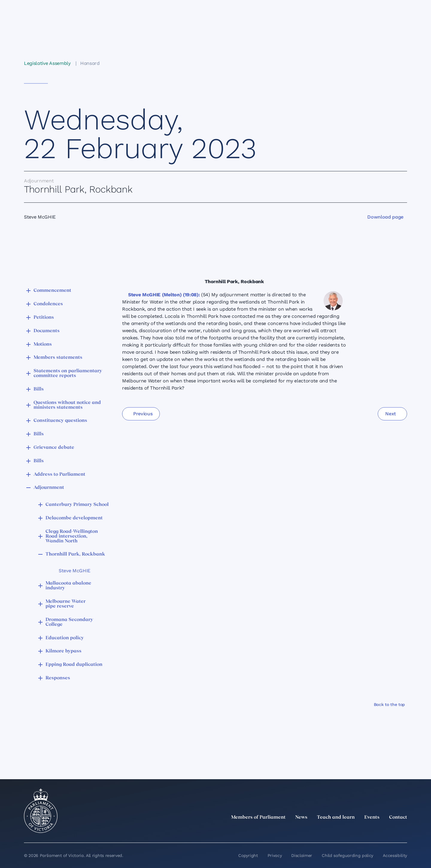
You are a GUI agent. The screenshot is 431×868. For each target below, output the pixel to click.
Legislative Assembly (47, 63)
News (301, 817)
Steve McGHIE (75, 571)
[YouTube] (390, 831)
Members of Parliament (258, 817)
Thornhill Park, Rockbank (75, 554)
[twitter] (338, 831)
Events (372, 817)
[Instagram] (364, 831)
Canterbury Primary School (77, 505)
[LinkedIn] (351, 831)
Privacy (275, 855)
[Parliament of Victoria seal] (41, 811)
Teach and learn (336, 817)
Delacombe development (74, 518)
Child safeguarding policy (347, 855)
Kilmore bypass (63, 651)
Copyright (248, 855)
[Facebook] (377, 831)
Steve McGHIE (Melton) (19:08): (164, 295)
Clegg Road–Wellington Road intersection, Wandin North (72, 536)
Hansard (90, 63)
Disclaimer (302, 855)
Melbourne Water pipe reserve (66, 604)
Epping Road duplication (74, 665)
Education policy (65, 638)
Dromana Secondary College (69, 622)
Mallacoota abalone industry (68, 586)
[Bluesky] (403, 831)
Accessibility (395, 855)
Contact (398, 817)
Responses (58, 678)
